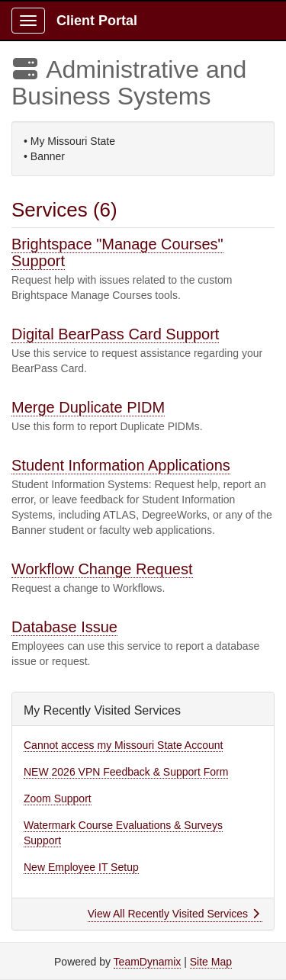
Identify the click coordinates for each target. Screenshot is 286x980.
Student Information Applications (121, 465)
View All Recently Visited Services (174, 914)
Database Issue (64, 627)
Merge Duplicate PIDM (88, 407)
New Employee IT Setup (81, 867)
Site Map (211, 962)
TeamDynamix (148, 962)
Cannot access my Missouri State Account (123, 745)
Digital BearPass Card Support (115, 334)
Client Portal (97, 21)
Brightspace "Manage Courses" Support (117, 252)
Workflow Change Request (102, 569)
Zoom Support (58, 798)
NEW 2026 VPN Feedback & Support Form (126, 772)
